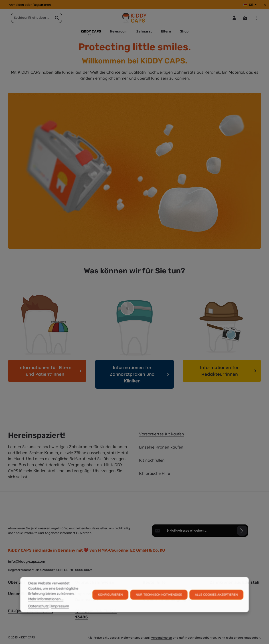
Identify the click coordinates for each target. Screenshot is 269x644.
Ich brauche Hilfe (155, 473)
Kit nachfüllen (152, 460)
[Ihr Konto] (234, 18)
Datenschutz (38, 614)
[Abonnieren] (242, 531)
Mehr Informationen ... (46, 607)
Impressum (60, 614)
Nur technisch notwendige (159, 603)
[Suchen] (57, 18)
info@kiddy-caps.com (27, 561)
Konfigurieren (110, 603)
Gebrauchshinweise (95, 582)
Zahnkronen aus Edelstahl (235, 582)
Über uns (17, 582)
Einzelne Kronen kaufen (161, 447)
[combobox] (32, 18)
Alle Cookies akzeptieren (216, 603)
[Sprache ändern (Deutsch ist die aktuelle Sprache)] (250, 5)
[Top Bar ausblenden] (265, 5)
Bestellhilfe (154, 582)
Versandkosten (162, 638)
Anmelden (16, 5)
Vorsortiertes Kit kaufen (162, 434)
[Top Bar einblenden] (256, 18)
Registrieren (42, 5)
